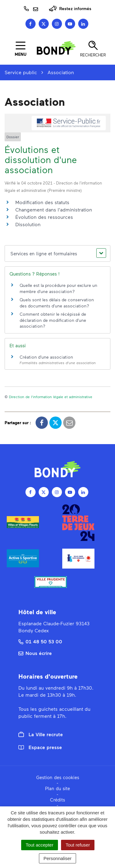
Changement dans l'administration (54, 209)
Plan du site (57, 788)
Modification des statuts (42, 202)
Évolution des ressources (44, 217)
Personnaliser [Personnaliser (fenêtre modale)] (58, 858)
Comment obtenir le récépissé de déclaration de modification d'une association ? (53, 320)
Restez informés (70, 8)
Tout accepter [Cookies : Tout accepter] (40, 845)
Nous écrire (35, 653)
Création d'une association (46, 357)
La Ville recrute (41, 734)
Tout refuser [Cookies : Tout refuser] (78, 845)
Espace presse (40, 747)
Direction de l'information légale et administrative (51, 397)
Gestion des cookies (58, 777)
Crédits (57, 800)
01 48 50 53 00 (40, 641)
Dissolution (28, 224)
